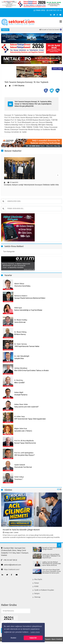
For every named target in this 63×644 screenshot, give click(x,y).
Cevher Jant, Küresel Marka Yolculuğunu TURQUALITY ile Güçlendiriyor (51, 556)
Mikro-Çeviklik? (20, 383)
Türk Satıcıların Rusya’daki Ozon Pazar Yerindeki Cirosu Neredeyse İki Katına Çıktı (51, 571)
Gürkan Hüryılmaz (21, 368)
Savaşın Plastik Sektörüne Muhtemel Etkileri (30, 298)
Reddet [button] (13, 638)
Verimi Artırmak (20, 322)
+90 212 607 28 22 (9, 560)
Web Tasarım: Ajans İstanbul (51, 639)
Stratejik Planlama (21, 395)
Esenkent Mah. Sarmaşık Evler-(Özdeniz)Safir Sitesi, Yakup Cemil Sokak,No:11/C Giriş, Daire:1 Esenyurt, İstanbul (15, 552)
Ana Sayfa (38, 579)
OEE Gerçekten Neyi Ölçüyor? (25, 455)
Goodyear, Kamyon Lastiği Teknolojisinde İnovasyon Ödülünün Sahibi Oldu (31, 185)
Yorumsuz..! (19, 479)
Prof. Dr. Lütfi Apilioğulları (24, 453)
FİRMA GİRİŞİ (39, 10)
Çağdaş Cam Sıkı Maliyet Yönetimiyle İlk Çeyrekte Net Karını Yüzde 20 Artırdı (52, 564)
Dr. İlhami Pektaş (20, 332)
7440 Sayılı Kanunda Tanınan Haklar (27, 346)
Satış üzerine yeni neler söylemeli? (26, 407)
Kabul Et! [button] (33, 638)
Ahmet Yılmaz (19, 284)
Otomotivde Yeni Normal (23, 467)
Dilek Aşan (18, 308)
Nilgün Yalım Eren (21, 429)
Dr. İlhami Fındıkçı (21, 320)
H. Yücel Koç (19, 380)
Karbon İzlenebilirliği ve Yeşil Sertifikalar (28, 310)
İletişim (37, 593)
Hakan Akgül (19, 392)
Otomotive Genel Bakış (22, 286)
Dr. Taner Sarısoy (21, 344)
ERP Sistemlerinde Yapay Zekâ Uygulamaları (30, 419)
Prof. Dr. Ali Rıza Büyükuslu (24, 441)
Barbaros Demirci (21, 296)
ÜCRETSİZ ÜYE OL (54, 10)
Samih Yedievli (20, 465)
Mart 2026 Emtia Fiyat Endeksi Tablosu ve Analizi (31, 370)
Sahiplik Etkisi (19, 358)
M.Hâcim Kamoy (20, 334)
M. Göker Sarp (20, 417)
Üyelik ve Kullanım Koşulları (44, 590)
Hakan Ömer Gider (21, 404)
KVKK (36, 586)
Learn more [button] (35, 632)
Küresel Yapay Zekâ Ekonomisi (25, 443)
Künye (37, 583)
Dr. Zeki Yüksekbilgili (22, 356)
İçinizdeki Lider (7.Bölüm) (23, 431)
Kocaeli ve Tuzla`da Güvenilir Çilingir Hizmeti (21, 530)
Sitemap (37, 597)
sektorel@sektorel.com (11, 565)
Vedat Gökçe (19, 477)
